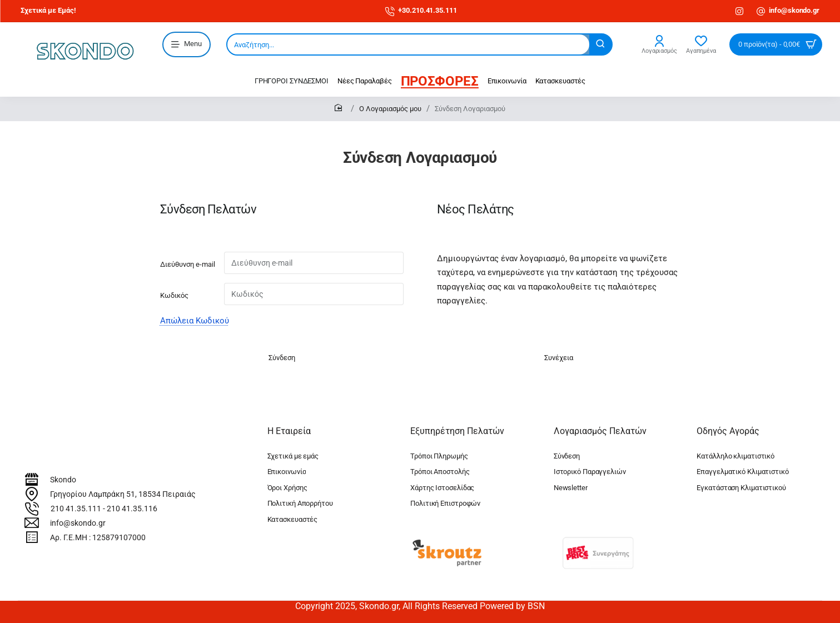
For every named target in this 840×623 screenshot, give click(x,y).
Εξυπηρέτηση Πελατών (457, 431)
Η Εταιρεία (289, 431)
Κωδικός (174, 295)
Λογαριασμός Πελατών (600, 431)
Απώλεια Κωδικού (195, 321)
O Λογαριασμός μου (390, 109)
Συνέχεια (559, 358)
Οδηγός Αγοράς (728, 431)
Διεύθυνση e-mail (188, 264)
